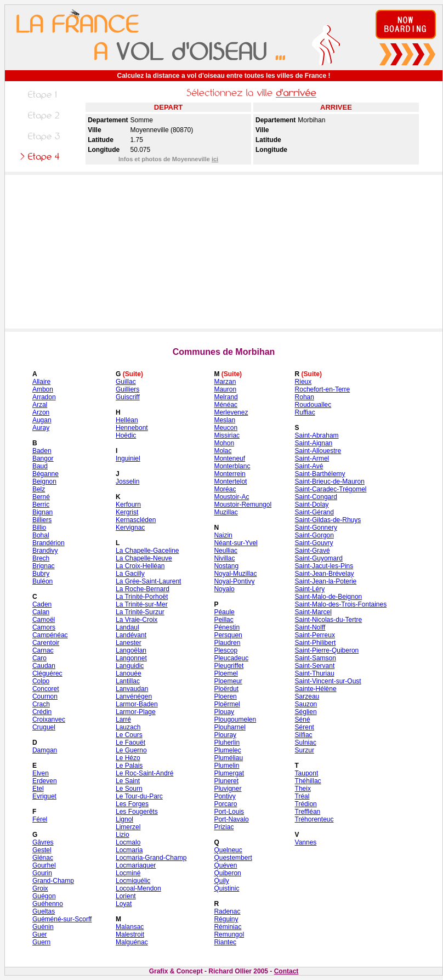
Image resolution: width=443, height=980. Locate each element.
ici (215, 159)
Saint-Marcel (313, 612)
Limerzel (128, 827)
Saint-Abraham (317, 435)
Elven (41, 773)
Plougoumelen (235, 720)
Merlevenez (231, 412)
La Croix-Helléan (140, 566)
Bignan (42, 512)
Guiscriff (128, 397)
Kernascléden (136, 520)
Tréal (302, 796)
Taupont (307, 773)
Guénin (43, 927)
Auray (41, 428)
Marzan (225, 382)
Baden (42, 451)
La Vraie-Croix (137, 620)
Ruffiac (305, 412)
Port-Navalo (231, 819)
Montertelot (230, 481)
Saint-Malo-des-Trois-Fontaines (341, 604)
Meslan (225, 420)
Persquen (228, 635)
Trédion (306, 804)
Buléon (42, 581)
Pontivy (225, 796)
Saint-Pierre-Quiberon (327, 650)
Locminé (128, 873)
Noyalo (224, 589)
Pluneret (226, 781)
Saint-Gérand (314, 512)
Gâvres (43, 842)
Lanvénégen (134, 696)
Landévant (131, 635)
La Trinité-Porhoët (142, 597)
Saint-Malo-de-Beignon (329, 597)
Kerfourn (128, 505)
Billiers (42, 520)
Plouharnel (229, 727)
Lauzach (128, 727)
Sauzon (306, 704)
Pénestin (227, 627)
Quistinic (226, 888)
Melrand (226, 397)
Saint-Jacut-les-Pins (324, 566)
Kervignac (130, 528)
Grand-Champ (53, 881)
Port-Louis (229, 812)
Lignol (124, 819)
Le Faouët (130, 743)
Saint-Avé (309, 466)
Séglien (306, 712)
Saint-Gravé (313, 551)
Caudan (44, 666)
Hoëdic (126, 435)
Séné (303, 720)
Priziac (224, 827)
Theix (303, 789)
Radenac (227, 911)
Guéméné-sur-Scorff (62, 919)
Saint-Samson (316, 658)
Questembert (233, 858)
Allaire (41, 382)
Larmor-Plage (136, 712)
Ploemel (226, 673)
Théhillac (308, 781)
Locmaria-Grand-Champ (151, 858)
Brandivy (45, 551)
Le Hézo (128, 758)
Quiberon (227, 873)
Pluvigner (228, 789)
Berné (41, 497)
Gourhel (44, 865)
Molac (223, 451)
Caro (39, 658)
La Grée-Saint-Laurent (148, 581)
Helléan (127, 420)
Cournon (45, 696)
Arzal (40, 405)
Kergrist (127, 512)
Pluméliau (228, 758)
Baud (40, 466)
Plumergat (229, 773)
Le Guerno (131, 750)
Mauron (225, 389)
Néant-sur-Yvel (235, 543)
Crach (41, 704)
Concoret (46, 689)
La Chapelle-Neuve (144, 558)
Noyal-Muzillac (235, 574)
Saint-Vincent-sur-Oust (328, 681)
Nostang (226, 566)
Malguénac (132, 942)
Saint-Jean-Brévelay (325, 574)
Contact (286, 971)
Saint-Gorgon (314, 535)
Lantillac (128, 681)
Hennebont (132, 428)
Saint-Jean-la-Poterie (326, 581)
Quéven (225, 865)
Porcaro (225, 804)
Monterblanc (232, 466)
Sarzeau (307, 696)
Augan (42, 420)
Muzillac (226, 512)
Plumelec (227, 750)
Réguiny (226, 919)
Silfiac (304, 735)
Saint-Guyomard (319, 558)
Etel (38, 789)
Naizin (223, 535)
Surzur (305, 750)
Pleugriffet (229, 666)
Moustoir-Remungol (243, 505)
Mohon (224, 443)
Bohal (41, 535)
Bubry (41, 574)
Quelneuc (228, 850)
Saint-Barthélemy (320, 474)
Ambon (43, 389)
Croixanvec (49, 720)
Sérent (305, 727)
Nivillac (224, 558)
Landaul (127, 627)
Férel (40, 819)
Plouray (225, 735)
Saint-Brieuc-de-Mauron (330, 481)
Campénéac (50, 635)
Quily (221, 881)
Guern (41, 942)
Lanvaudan (132, 689)
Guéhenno (48, 904)
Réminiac (228, 927)
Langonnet (131, 658)
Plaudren (227, 643)
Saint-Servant (315, 666)
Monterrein (229, 474)
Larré (123, 720)
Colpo (41, 681)
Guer (40, 934)
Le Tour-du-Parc (139, 796)
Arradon (44, 397)
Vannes (306, 842)
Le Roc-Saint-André (144, 773)
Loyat (124, 904)
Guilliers (127, 389)
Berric (41, 505)
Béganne (46, 474)
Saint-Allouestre (318, 451)
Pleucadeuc (231, 658)
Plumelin (226, 766)
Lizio (123, 835)
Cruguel (44, 727)
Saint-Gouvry (314, 543)
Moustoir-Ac (231, 497)
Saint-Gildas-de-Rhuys (328, 520)
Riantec (225, 942)
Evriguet (44, 796)
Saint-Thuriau (315, 673)
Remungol (229, 934)
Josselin (127, 481)
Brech (41, 558)
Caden (42, 604)
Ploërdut (226, 689)
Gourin (42, 873)
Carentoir (46, 643)
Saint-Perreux (315, 635)
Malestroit (130, 934)
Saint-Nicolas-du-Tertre (329, 620)
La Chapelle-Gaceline (147, 551)
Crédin (42, 712)
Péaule (224, 612)
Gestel (42, 850)
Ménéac (226, 405)
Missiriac (227, 435)
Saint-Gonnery (316, 528)
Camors (44, 627)
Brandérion (49, 543)
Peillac (223, 620)
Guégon (44, 896)
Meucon (226, 428)
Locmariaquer (136, 865)
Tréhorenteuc (314, 819)
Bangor (43, 458)
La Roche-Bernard (143, 589)
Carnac (43, 650)
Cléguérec (47, 673)
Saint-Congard (316, 497)
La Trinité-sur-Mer (142, 604)
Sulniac (306, 743)
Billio (39, 528)
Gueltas (44, 911)
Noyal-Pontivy (234, 581)
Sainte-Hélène (316, 689)
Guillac (126, 382)
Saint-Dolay (312, 505)
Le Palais (129, 766)
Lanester (129, 643)
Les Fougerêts (137, 812)
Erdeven (45, 781)
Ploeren (225, 696)
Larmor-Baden (137, 704)
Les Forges (132, 804)
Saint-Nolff (310, 627)
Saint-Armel (312, 458)
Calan (41, 612)
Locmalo (128, 842)
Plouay (224, 712)
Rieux (303, 382)
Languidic (130, 666)
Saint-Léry (310, 589)
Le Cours (129, 735)
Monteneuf (229, 458)
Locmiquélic (133, 881)
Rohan (305, 397)
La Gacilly (130, 574)
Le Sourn (129, 789)
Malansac (130, 927)
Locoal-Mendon (138, 888)
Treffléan (308, 812)
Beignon (44, 481)
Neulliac (226, 551)
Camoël (44, 620)
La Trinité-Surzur (140, 612)
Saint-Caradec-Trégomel (331, 489)
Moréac (225, 489)
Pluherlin (227, 743)
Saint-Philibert (316, 643)
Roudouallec (313, 405)
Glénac (43, 858)
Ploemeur (228, 681)
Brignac (44, 566)
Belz (39, 489)
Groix (40, 888)
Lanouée (129, 673)
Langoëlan (131, 650)
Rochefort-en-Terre (323, 389)
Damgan (45, 750)
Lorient (126, 896)
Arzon (41, 412)
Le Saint (128, 781)
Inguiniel (128, 458)
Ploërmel (227, 704)
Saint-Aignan (314, 443)
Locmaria (129, 850)
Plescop (226, 650)
